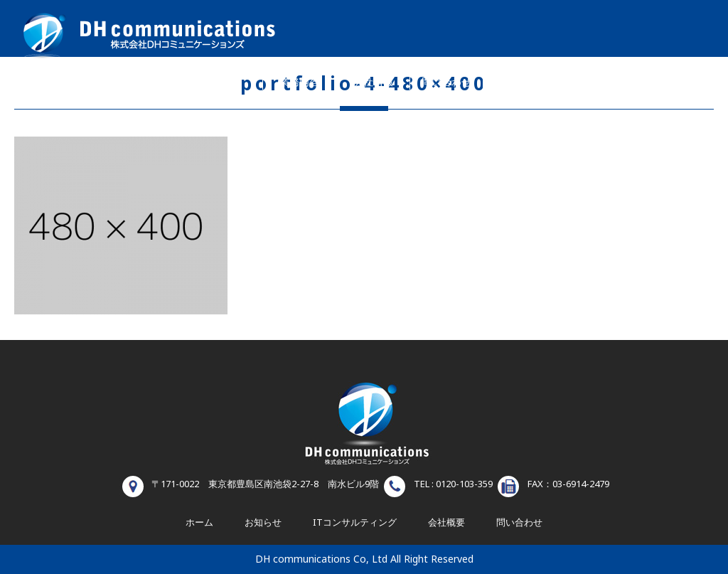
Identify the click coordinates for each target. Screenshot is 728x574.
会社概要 (446, 523)
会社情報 (373, 82)
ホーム (226, 82)
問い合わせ (446, 82)
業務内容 (299, 82)
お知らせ (524, 82)
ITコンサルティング (355, 523)
